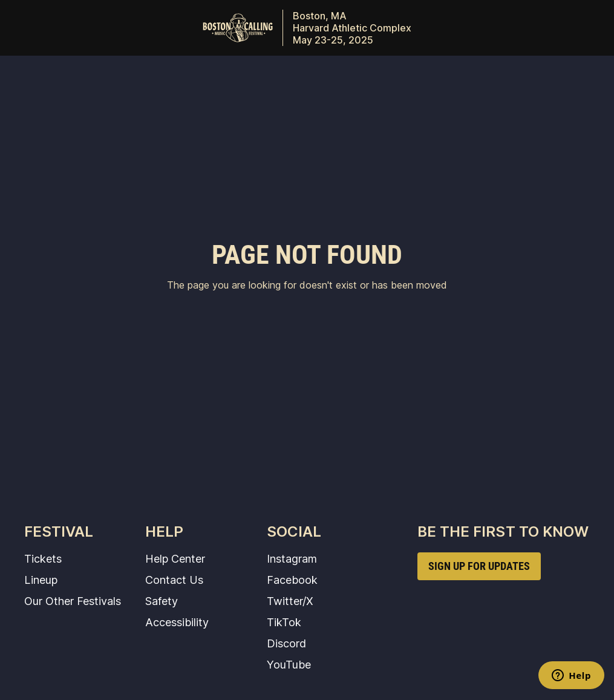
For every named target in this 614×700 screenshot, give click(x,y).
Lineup (41, 580)
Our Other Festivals (73, 601)
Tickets (43, 558)
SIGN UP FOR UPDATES (479, 566)
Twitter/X (290, 601)
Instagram (292, 558)
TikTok (284, 622)
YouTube (289, 664)
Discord (286, 643)
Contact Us (174, 580)
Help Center (175, 558)
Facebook (292, 580)
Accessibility (177, 622)
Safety (162, 601)
